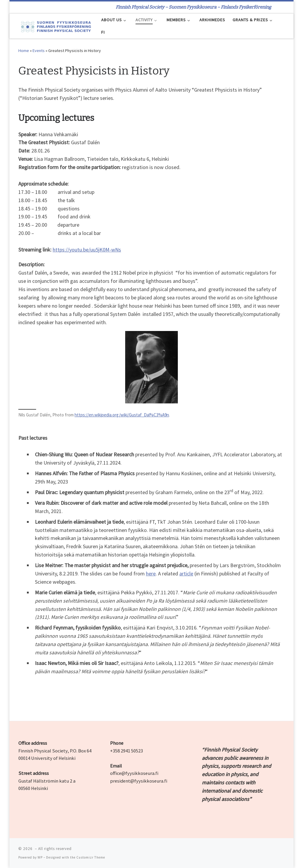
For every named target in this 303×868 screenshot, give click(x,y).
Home (24, 51)
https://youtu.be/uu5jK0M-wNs (87, 250)
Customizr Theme (91, 857)
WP (40, 857)
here (151, 573)
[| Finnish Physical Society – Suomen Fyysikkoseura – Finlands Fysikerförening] (55, 26)
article (186, 573)
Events (39, 51)
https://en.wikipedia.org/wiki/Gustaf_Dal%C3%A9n (122, 415)
